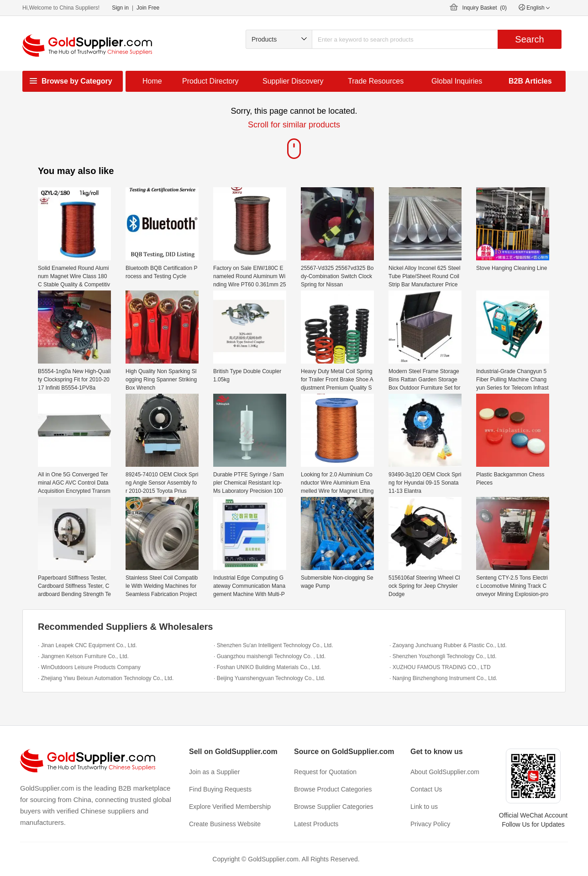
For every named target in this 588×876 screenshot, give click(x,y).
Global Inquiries (457, 81)
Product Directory (210, 81)
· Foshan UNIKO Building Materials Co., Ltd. (267, 667)
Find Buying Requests (220, 789)
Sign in (120, 8)
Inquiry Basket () (485, 8)
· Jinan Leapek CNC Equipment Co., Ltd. (87, 645)
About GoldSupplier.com (445, 772)
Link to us (424, 807)
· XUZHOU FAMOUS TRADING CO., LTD (440, 667)
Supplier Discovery (293, 81)
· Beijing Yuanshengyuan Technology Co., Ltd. (269, 678)
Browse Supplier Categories (334, 807)
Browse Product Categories (333, 789)
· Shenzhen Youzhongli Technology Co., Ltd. (443, 656)
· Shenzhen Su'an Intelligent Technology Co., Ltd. (273, 645)
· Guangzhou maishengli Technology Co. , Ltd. (270, 656)
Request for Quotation (325, 772)
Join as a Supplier (214, 772)
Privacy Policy (430, 824)
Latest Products (316, 824)
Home (152, 81)
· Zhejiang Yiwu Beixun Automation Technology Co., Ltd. (106, 678)
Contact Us (426, 789)
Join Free (148, 8)
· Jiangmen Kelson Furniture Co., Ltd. (83, 656)
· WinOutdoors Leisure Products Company (89, 667)
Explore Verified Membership (230, 807)
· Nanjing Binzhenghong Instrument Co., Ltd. (443, 678)
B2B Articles (530, 81)
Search (529, 39)
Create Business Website (225, 824)
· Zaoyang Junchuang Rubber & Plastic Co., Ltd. (448, 645)
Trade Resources (376, 81)
